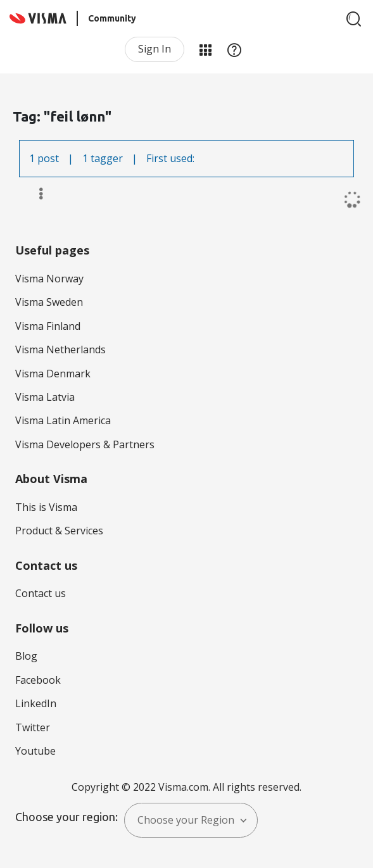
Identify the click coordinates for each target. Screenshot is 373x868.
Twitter (33, 727)
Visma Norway (49, 279)
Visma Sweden (49, 302)
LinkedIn (36, 703)
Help (234, 49)
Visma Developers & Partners (85, 444)
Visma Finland (48, 326)
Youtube (35, 751)
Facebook (38, 680)
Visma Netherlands (60, 349)
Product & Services (59, 531)
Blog (26, 656)
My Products (205, 49)
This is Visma (46, 507)
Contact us (41, 593)
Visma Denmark (53, 374)
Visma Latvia (45, 397)
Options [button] (35, 194)
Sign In (155, 49)
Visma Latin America (63, 420)
